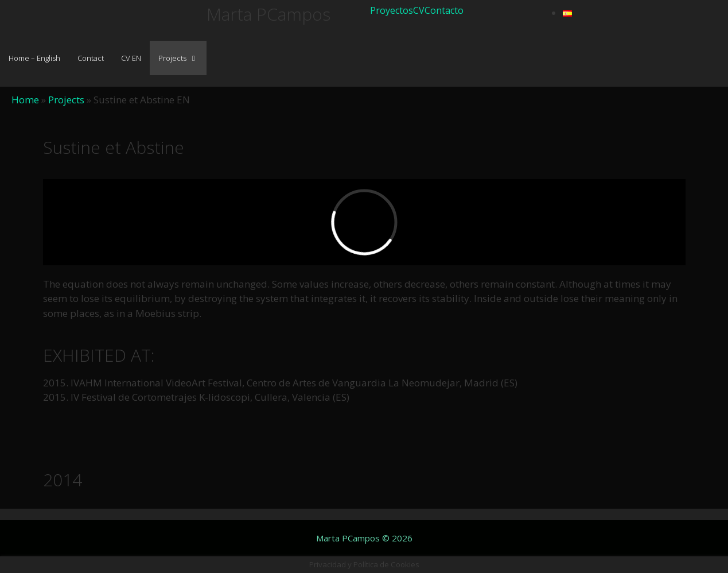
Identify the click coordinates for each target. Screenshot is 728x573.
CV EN (131, 58)
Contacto (444, 10)
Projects (182, 58)
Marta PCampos (268, 14)
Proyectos (392, 10)
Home (25, 100)
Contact (91, 58)
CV (419, 10)
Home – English (34, 58)
